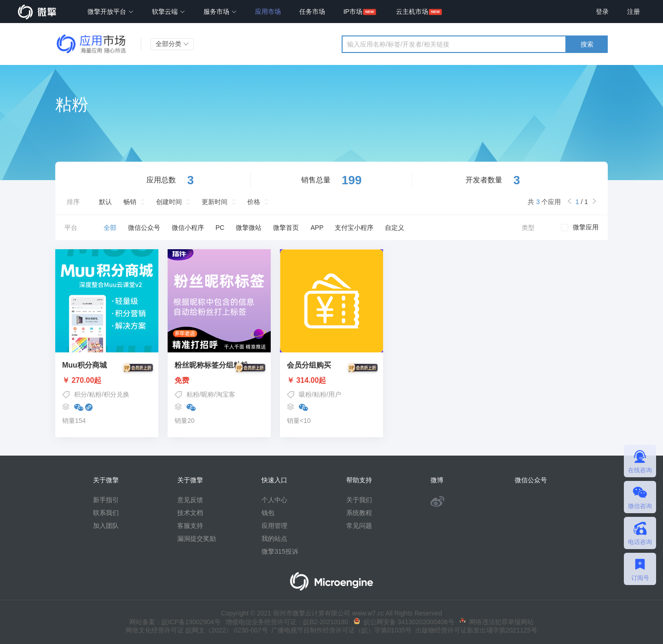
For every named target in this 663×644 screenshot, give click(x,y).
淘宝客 (226, 394)
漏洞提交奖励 (197, 539)
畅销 (130, 202)
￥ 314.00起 (331, 381)
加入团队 (106, 526)
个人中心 (274, 500)
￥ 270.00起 (107, 381)
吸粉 (305, 394)
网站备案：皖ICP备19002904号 (175, 622)
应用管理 (274, 526)
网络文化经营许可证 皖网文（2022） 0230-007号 (197, 630)
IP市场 (353, 12)
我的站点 (274, 539)
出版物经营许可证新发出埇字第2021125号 (474, 630)
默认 (105, 202)
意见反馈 (190, 500)
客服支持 (190, 526)
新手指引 (106, 500)
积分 (81, 394)
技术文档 (190, 513)
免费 (219, 381)
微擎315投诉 (280, 551)
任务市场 (312, 12)
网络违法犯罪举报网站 (497, 622)
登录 (602, 12)
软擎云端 (169, 12)
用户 (335, 394)
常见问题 (359, 526)
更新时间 (215, 202)
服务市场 (220, 12)
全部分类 (172, 44)
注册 (634, 12)
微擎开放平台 (110, 12)
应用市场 (268, 12)
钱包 (268, 513)
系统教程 (359, 513)
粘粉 (95, 394)
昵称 (208, 394)
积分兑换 (116, 394)
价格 (254, 202)
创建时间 (169, 202)
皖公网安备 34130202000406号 (404, 622)
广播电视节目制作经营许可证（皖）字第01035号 (340, 630)
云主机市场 (412, 12)
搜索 (587, 44)
